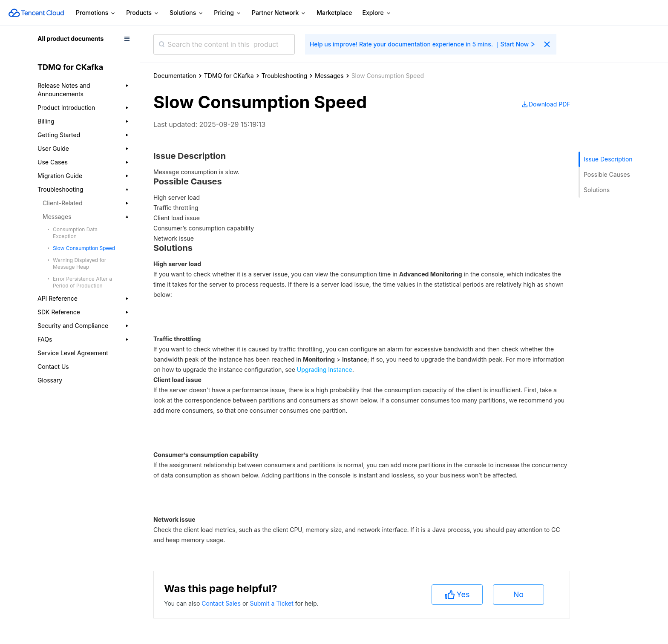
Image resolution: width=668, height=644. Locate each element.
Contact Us (53, 367)
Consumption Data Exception (75, 233)
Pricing (228, 13)
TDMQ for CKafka (229, 76)
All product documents (71, 39)
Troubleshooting (284, 76)
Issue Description (608, 159)
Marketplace (334, 13)
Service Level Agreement (73, 353)
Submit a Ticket (272, 603)
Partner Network (279, 13)
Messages (329, 76)
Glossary (50, 380)
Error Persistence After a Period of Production (82, 282)
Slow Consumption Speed (84, 248)
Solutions (187, 13)
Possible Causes (607, 174)
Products (143, 13)
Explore (377, 13)
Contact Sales (222, 603)
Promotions (96, 13)
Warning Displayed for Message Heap (79, 263)
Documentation (175, 76)
